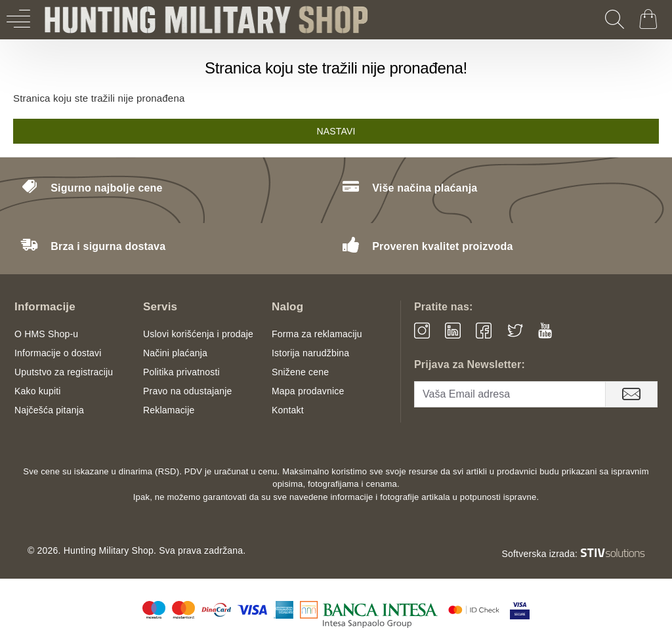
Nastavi (336, 131)
